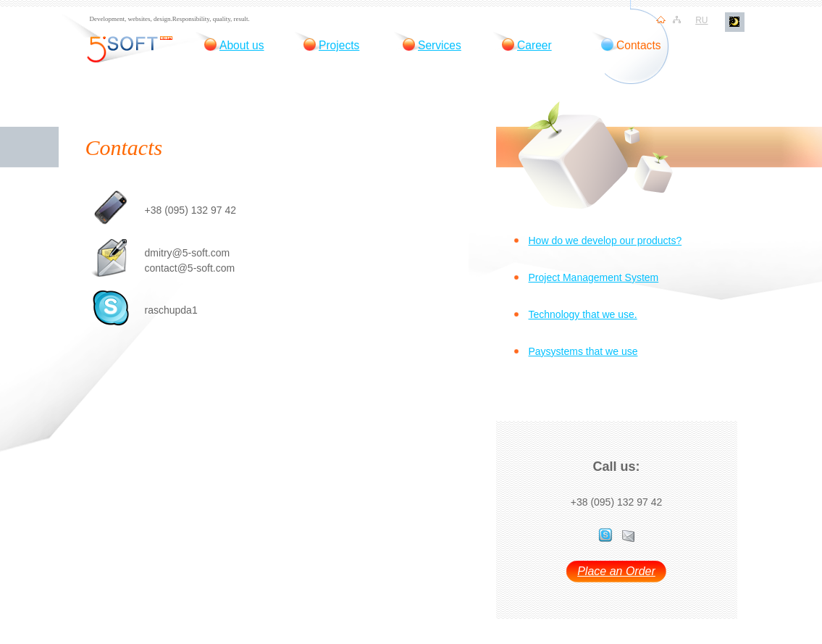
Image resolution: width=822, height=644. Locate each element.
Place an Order (616, 572)
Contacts (639, 45)
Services (440, 45)
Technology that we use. (583, 314)
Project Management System (594, 277)
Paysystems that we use (583, 351)
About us (242, 45)
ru (701, 20)
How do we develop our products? (605, 241)
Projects (339, 45)
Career (534, 45)
